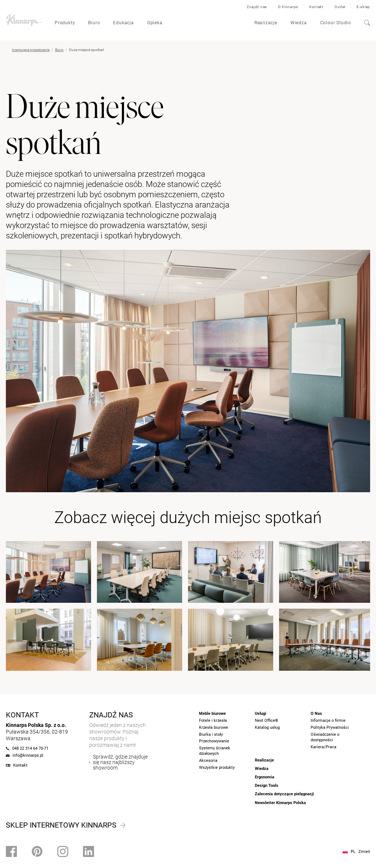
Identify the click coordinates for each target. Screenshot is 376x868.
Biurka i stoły (211, 734)
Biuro (94, 23)
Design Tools (267, 786)
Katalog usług (267, 727)
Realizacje (266, 23)
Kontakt (316, 7)
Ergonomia (265, 777)
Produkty (65, 23)
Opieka (155, 23)
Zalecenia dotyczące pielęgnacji (284, 794)
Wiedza (299, 23)
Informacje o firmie (328, 721)
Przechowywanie (214, 741)
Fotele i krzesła (213, 721)
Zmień (364, 852)
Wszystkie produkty (217, 768)
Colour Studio (336, 23)
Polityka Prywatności (330, 727)
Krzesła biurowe (214, 727)
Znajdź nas (257, 7)
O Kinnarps (288, 7)
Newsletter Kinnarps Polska (280, 803)
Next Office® (267, 721)
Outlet (340, 7)
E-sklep (363, 7)
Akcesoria (208, 761)
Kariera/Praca (323, 747)
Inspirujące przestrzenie (31, 50)
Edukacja (123, 23)
